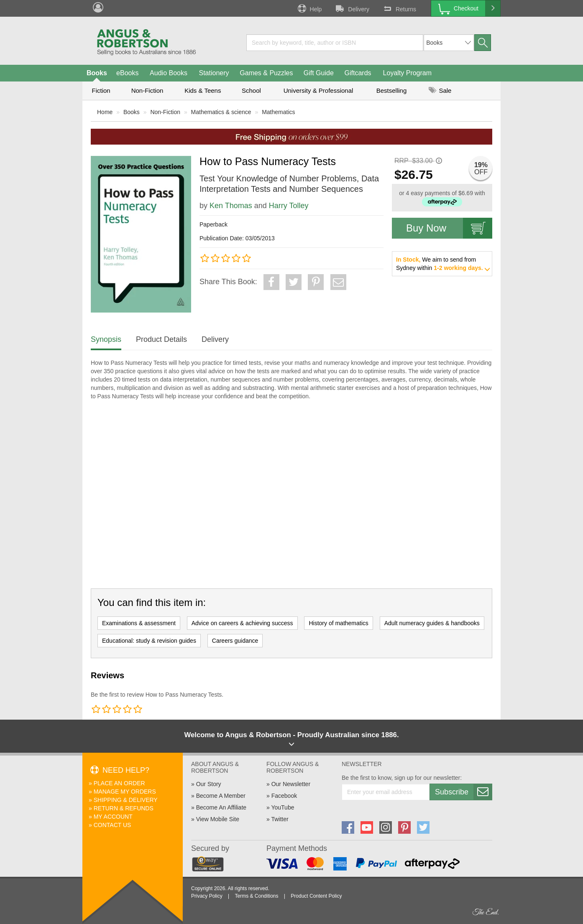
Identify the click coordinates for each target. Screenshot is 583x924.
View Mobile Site (218, 819)
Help (309, 8)
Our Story (209, 784)
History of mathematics (338, 623)
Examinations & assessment (139, 623)
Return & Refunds (124, 808)
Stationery (214, 73)
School (251, 90)
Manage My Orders (125, 792)
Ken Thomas (231, 206)
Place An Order (119, 783)
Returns (399, 8)
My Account (113, 817)
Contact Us (113, 825)
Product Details (161, 339)
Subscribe (463, 792)
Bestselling (392, 90)
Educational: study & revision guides (149, 641)
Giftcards (358, 73)
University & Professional (318, 90)
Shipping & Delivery (126, 800)
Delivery (352, 8)
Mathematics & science (221, 112)
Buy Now (449, 228)
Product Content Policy (316, 896)
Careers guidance (235, 641)
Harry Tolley (289, 206)
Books (97, 73)
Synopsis (106, 339)
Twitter (280, 819)
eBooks (127, 73)
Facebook (284, 796)
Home (105, 112)
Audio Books (169, 73)
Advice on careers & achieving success (242, 623)
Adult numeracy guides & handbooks (432, 623)
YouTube (283, 807)
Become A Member (221, 796)
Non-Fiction (147, 90)
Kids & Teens (203, 90)
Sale (440, 90)
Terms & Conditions (256, 896)
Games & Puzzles (266, 73)
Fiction (101, 90)
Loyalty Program (408, 73)
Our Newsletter (291, 784)
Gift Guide (319, 73)
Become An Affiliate (221, 807)
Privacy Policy (207, 896)
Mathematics (278, 112)
